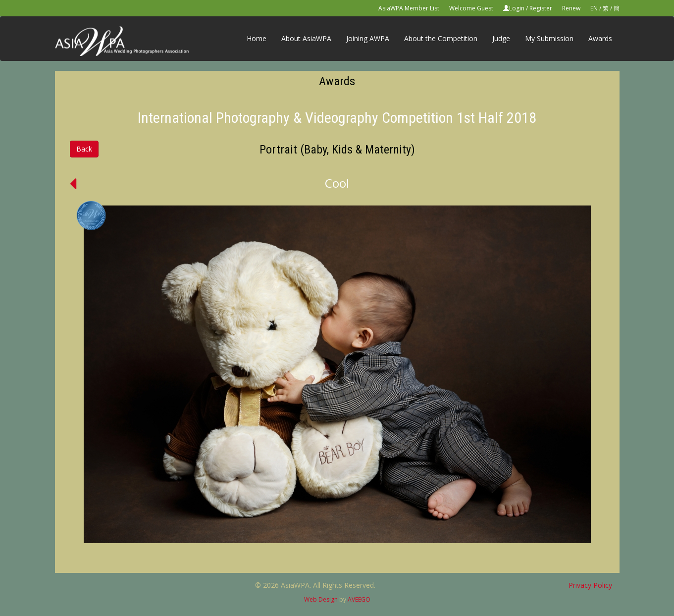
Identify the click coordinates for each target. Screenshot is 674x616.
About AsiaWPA (306, 38)
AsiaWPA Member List (409, 8)
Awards (600, 38)
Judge (501, 38)
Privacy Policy (590, 585)
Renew (571, 8)
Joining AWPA (368, 38)
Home (257, 38)
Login (517, 8)
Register (541, 8)
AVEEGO (359, 599)
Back (84, 149)
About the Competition (441, 38)
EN (594, 8)
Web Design (321, 599)
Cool (337, 183)
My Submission (549, 38)
